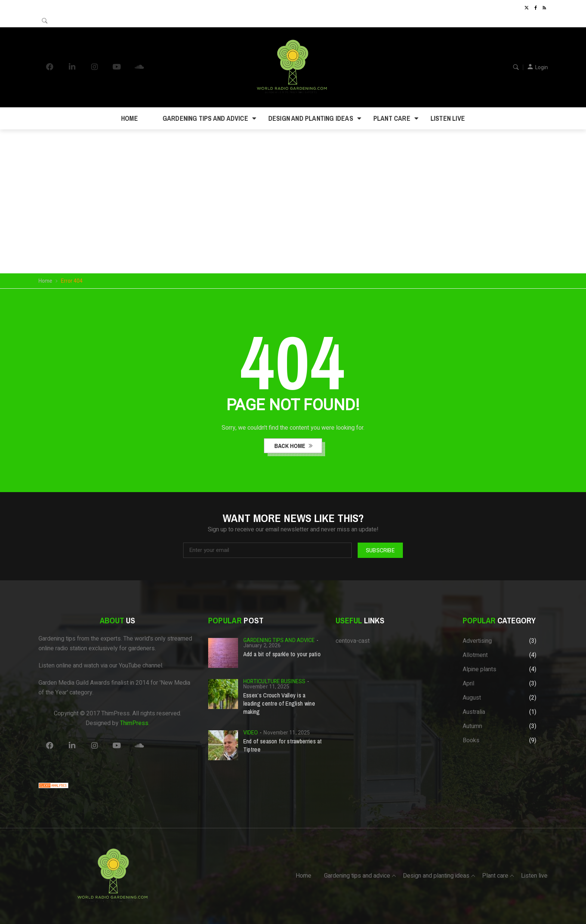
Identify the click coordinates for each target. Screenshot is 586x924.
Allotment (475, 655)
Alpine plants (479, 669)
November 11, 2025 (266, 687)
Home (129, 118)
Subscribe (380, 550)
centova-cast (353, 641)
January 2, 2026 (262, 646)
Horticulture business (274, 682)
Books (471, 740)
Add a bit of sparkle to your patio (282, 654)
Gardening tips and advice (205, 118)
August (472, 698)
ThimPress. (135, 723)
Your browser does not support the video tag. (293, 183)
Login (542, 67)
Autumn (472, 726)
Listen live (448, 118)
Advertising (477, 641)
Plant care (392, 118)
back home (291, 446)
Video (251, 733)
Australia (474, 712)
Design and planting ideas (311, 118)
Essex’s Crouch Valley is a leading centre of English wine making (279, 703)
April (468, 684)
